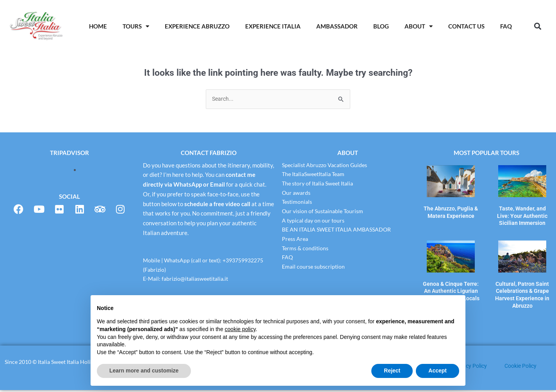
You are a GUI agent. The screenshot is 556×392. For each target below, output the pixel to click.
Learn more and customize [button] (144, 371)
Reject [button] (392, 371)
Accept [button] (437, 371)
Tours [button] (136, 26)
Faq (506, 26)
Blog (381, 26)
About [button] (419, 26)
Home (98, 26)
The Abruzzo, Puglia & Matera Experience (451, 211)
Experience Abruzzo (197, 26)
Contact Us (466, 26)
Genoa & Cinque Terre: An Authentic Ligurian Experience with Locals (451, 286)
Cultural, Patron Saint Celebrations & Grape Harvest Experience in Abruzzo (522, 289)
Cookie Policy (523, 368)
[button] (537, 26)
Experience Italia (273, 26)
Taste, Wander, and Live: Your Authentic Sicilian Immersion (522, 214)
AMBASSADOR (337, 26)
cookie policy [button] (240, 329)
